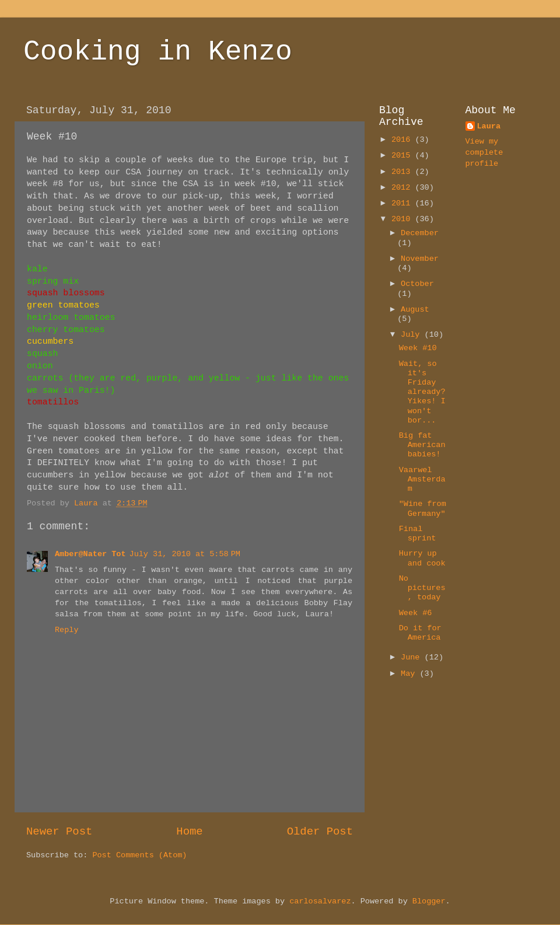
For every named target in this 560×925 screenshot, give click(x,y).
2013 (403, 172)
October (417, 284)
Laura (489, 126)
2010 (403, 219)
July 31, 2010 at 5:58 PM (185, 554)
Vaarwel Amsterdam (422, 479)
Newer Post (59, 832)
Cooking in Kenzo (158, 52)
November (420, 259)
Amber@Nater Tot (90, 554)
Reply (67, 630)
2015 (403, 156)
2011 (403, 203)
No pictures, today (422, 588)
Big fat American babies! (422, 445)
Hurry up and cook (422, 558)
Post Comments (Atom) (139, 855)
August (415, 310)
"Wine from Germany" (423, 509)
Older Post (320, 832)
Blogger (429, 901)
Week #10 (418, 348)
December (420, 233)
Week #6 (416, 613)
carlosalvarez (320, 901)
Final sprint (418, 534)
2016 (403, 140)
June (413, 657)
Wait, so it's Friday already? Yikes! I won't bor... (422, 392)
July (413, 335)
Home (189, 832)
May (410, 674)
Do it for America (420, 633)
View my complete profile (484, 153)
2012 (403, 188)
